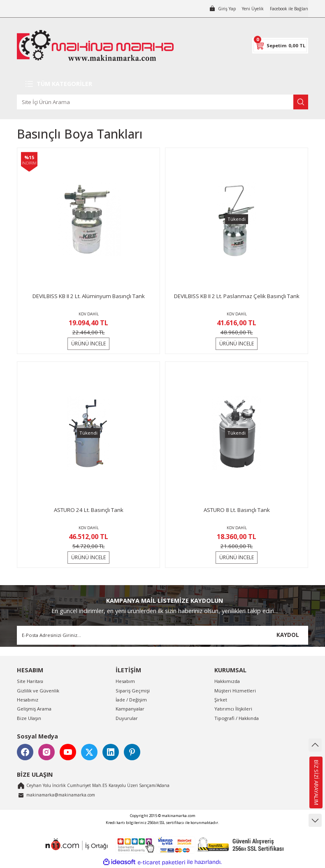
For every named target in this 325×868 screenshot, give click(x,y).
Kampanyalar (130, 709)
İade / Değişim (131, 700)
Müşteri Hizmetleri (235, 691)
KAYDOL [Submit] (288, 635)
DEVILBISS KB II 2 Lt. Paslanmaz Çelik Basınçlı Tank (237, 296)
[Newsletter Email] (162, 635)
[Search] (162, 102)
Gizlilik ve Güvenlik (38, 691)
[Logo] (95, 45)
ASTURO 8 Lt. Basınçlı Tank (237, 510)
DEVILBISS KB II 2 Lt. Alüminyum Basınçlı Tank (89, 296)
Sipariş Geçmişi (133, 691)
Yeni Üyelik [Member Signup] (245, 8)
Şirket (221, 700)
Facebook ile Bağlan (286, 8)
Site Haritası (30, 681)
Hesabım (125, 681)
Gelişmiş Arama (34, 709)
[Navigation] (162, 84)
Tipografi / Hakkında (237, 718)
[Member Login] (212, 9)
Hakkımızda (227, 681)
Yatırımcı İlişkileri (233, 709)
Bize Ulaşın (29, 718)
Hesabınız (28, 700)
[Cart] (280, 46)
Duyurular (127, 718)
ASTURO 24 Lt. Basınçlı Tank (89, 510)
